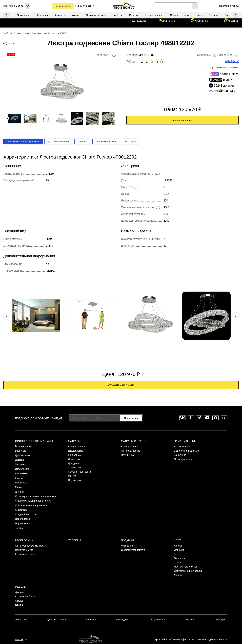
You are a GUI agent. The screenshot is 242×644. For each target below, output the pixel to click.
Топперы (74, 533)
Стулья (19, 596)
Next (6, 15)
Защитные (180, 455)
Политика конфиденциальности (208, 630)
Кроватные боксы (25, 547)
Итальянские (23, 467)
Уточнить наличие (182, 121)
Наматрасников (24, 542)
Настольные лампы (185, 559)
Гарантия (117, 15)
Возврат (190, 611)
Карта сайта (159, 630)
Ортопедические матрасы (34, 441)
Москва (19, 630)
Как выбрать (221, 611)
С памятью (22, 505)
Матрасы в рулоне (134, 441)
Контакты (60, 15)
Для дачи (21, 488)
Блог (199, 15)
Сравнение (168, 21)
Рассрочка (138, 142)
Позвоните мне (63, 6)
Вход (236, 6)
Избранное (201, 21)
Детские (20, 459)
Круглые (20, 476)
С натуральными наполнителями (34, 497)
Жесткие (20, 463)
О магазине (24, 15)
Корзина (233, 21)
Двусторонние (23, 455)
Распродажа (138, 21)
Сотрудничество (95, 15)
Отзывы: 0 (231, 61)
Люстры (179, 538)
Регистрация (225, 6)
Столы (19, 592)
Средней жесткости (27, 509)
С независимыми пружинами (32, 501)
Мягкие (19, 484)
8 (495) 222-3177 (87, 6)
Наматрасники (184, 441)
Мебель (20, 578)
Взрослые (21, 451)
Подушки (127, 533)
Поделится (101, 55)
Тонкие (19, 522)
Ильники (179, 542)
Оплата (133, 15)
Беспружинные (24, 446)
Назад (12, 43)
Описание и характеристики (24, 142)
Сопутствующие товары (188, 563)
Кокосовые (21, 472)
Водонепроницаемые (186, 451)
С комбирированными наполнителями (37, 493)
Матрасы (74, 441)
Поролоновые (23, 514)
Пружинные (22, 518)
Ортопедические (131, 451)
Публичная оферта (178, 630)
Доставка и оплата (62, 142)
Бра (176, 547)
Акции (76, 15)
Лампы (178, 568)
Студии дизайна (154, 15)
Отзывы (213, 15)
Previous (236, 15)
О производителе (112, 142)
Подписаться (131, 419)
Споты (178, 555)
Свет (177, 533)
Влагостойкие (182, 446)
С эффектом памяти (133, 542)
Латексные (21, 480)
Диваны (20, 584)
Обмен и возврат (180, 15)
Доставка (42, 15)
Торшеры (179, 551)
